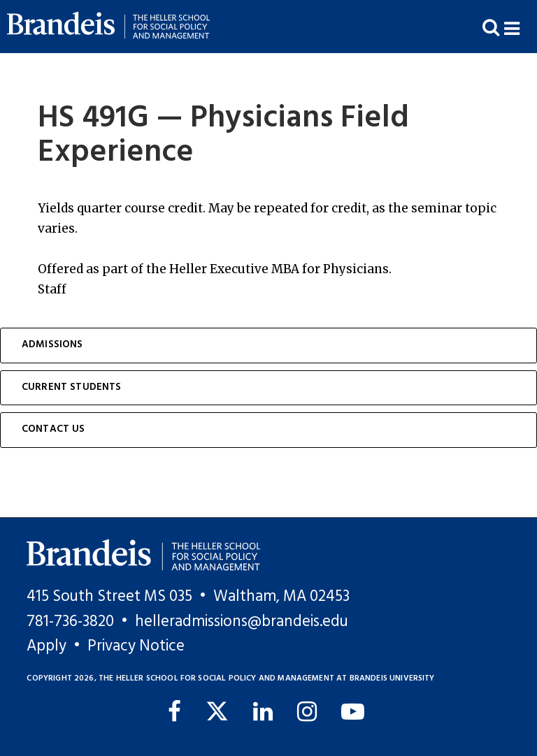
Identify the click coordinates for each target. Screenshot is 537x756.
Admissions (52, 345)
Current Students (72, 387)
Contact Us (53, 429)
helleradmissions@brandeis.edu (242, 622)
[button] (521, 27)
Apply (46, 646)
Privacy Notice (136, 646)
